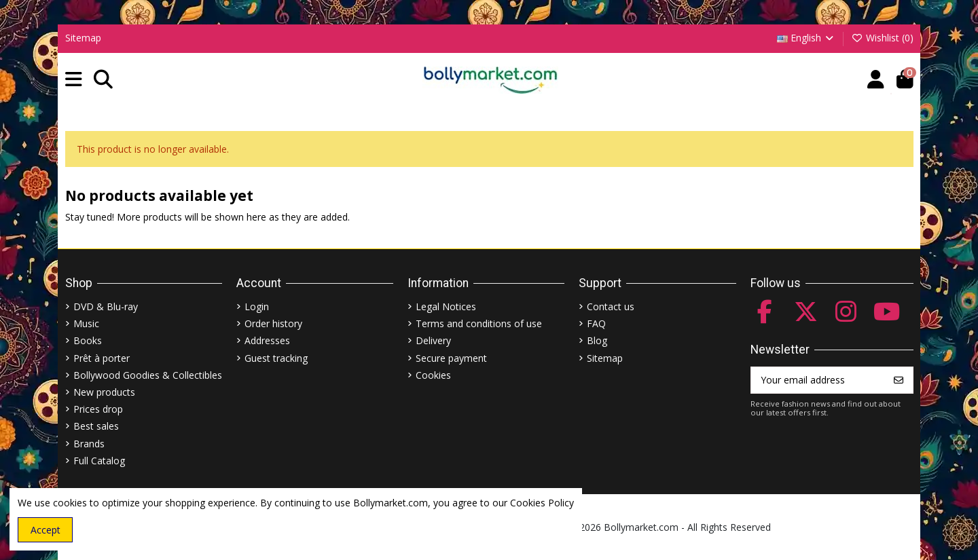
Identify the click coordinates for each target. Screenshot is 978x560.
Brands (89, 444)
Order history (273, 323)
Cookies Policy (542, 503)
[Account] (876, 80)
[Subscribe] (899, 380)
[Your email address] (818, 380)
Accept (46, 530)
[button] (74, 80)
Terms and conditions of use (479, 323)
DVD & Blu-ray (106, 306)
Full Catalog (99, 461)
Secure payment (451, 358)
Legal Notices (446, 306)
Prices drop (98, 409)
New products (104, 392)
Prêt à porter (102, 358)
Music (86, 323)
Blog (597, 340)
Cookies (433, 375)
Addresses (267, 340)
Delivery (433, 340)
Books (88, 340)
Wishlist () (882, 38)
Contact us (611, 306)
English (807, 38)
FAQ (596, 323)
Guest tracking (276, 358)
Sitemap (83, 38)
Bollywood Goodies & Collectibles (148, 375)
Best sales (96, 426)
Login (257, 306)
